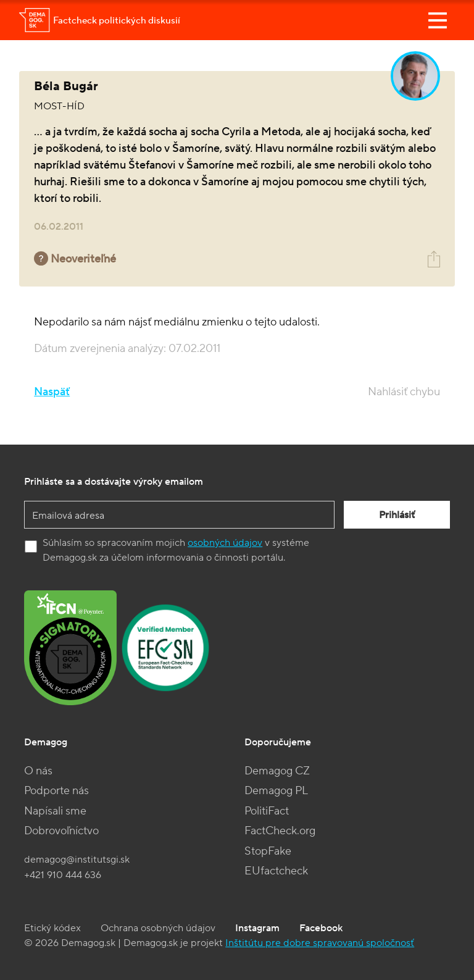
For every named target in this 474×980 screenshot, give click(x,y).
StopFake (268, 851)
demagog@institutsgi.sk (77, 860)
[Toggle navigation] (438, 20)
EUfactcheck (276, 871)
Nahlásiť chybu (404, 392)
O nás (38, 771)
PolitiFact (267, 811)
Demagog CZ (277, 771)
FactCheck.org (280, 831)
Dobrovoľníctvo (61, 831)
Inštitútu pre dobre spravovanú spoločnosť (320, 943)
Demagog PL (276, 791)
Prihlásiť (397, 515)
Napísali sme (55, 811)
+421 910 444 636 (63, 875)
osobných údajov (225, 543)
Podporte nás (56, 791)
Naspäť (52, 392)
